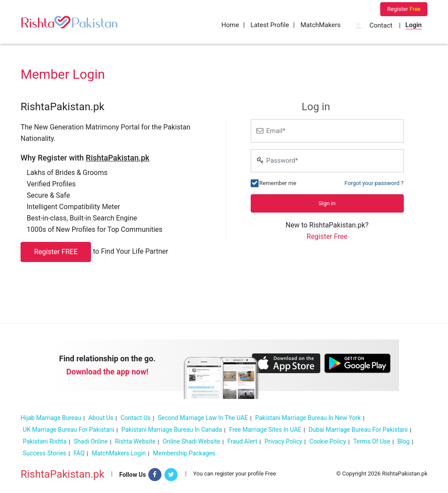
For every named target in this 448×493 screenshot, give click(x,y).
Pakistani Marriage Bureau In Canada (171, 430)
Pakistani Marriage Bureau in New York (308, 418)
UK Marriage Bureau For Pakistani (68, 430)
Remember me (278, 183)
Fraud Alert (242, 441)
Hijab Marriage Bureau (51, 418)
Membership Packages (184, 453)
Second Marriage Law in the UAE (203, 418)
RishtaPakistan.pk (63, 474)
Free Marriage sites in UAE (265, 430)
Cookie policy (328, 441)
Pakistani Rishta (45, 441)
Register (404, 9)
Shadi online (91, 441)
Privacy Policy (283, 441)
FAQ (79, 453)
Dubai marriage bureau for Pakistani (358, 430)
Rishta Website (135, 441)
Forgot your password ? (374, 183)
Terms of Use (372, 441)
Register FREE (56, 252)
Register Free (327, 236)
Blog (403, 441)
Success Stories (45, 453)
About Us (101, 418)
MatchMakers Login (119, 453)
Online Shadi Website (191, 441)
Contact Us (136, 418)
